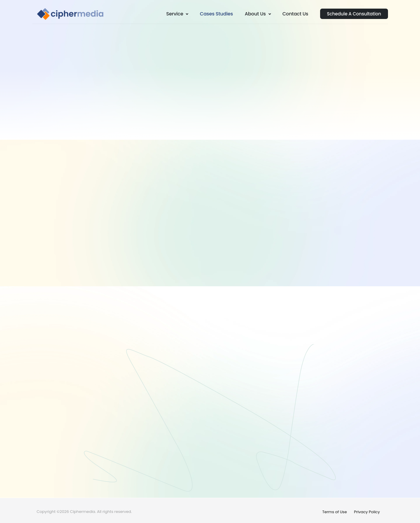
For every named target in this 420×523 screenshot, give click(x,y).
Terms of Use (334, 512)
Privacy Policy (367, 512)
